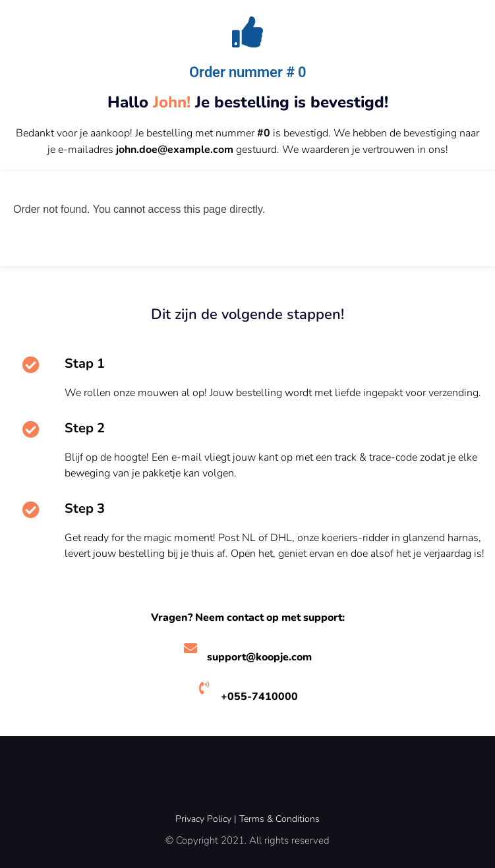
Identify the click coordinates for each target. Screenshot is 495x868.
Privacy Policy (203, 819)
